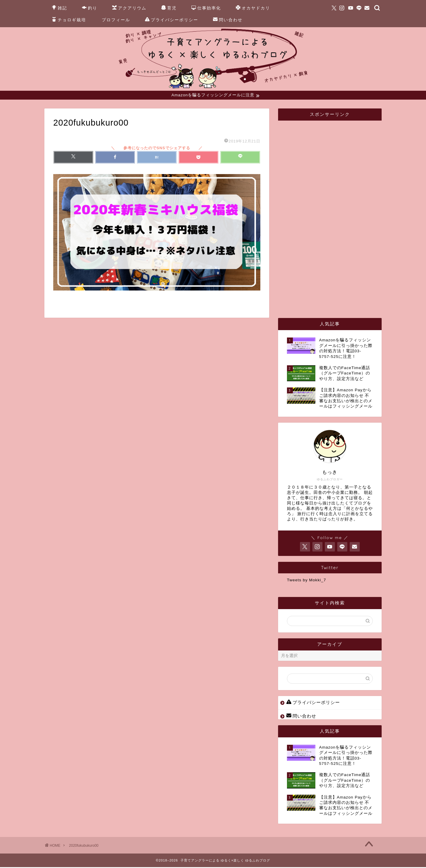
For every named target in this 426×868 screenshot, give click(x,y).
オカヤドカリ (253, 8)
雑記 (59, 8)
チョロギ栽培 (69, 20)
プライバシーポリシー (172, 20)
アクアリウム (129, 8)
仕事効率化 (206, 8)
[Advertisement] (331, 215)
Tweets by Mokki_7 (307, 581)
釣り (90, 8)
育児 (169, 8)
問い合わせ (228, 20)
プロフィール (116, 20)
